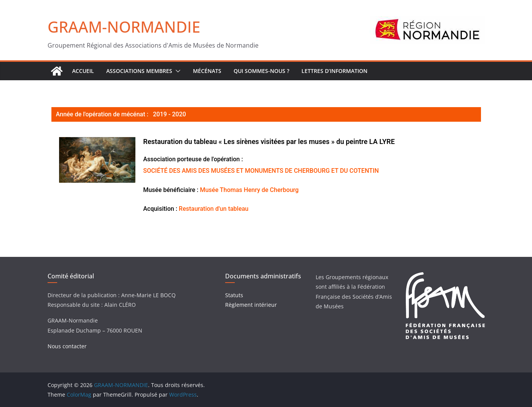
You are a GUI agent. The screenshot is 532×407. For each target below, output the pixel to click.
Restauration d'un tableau (214, 209)
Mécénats (207, 71)
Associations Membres (139, 71)
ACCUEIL (83, 71)
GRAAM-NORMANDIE (124, 27)
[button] (176, 71)
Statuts (234, 295)
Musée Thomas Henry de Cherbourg (249, 190)
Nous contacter (67, 346)
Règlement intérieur (251, 305)
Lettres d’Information (334, 71)
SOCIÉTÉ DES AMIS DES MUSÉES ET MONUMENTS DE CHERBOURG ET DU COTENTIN (261, 171)
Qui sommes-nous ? (261, 71)
